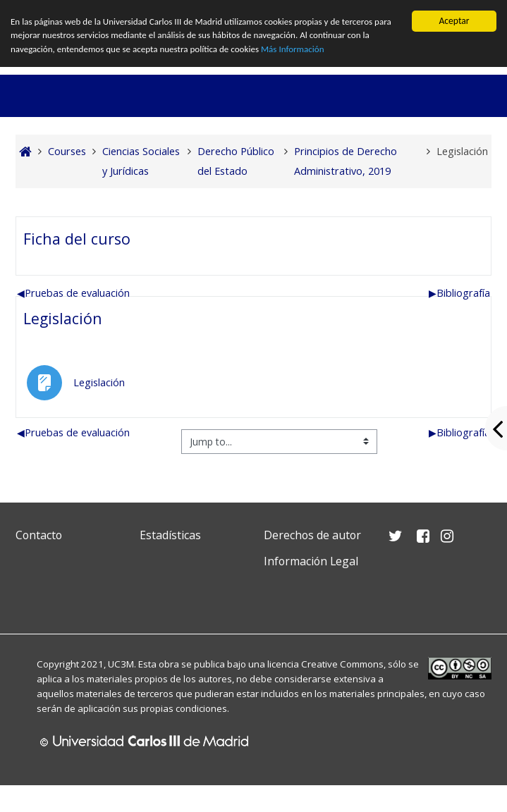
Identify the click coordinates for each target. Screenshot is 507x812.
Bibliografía (459, 293)
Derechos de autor (312, 535)
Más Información (304, 51)
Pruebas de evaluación (73, 293)
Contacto (39, 535)
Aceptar (454, 21)
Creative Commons (342, 664)
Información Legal (311, 561)
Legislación (63, 318)
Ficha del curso (77, 239)
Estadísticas (170, 535)
